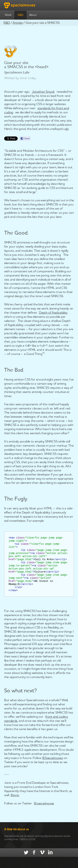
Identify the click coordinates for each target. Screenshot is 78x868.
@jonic (15, 806)
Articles (18, 23)
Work (8, 15)
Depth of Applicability (53, 313)
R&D (20, 15)
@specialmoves (44, 815)
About (33, 15)
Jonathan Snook (43, 92)
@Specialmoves (52, 769)
